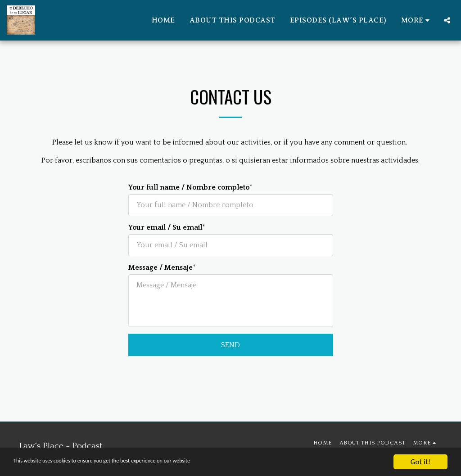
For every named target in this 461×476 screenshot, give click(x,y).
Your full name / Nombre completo (189, 187)
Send (230, 345)
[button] (447, 20)
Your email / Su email (165, 227)
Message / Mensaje (160, 267)
